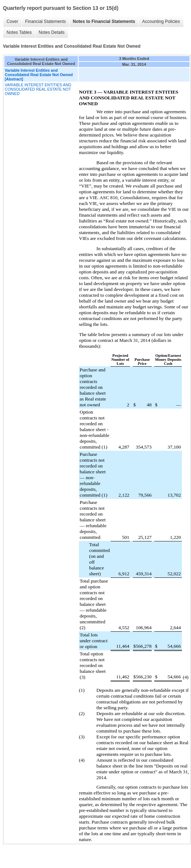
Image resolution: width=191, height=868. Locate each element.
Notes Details (51, 32)
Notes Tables (19, 32)
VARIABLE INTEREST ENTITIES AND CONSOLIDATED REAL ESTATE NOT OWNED (38, 89)
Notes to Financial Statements (104, 21)
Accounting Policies (161, 21)
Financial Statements (45, 21)
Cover (12, 21)
